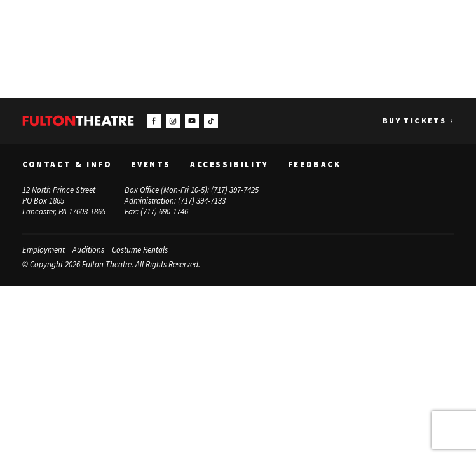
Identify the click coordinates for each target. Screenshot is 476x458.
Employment (44, 249)
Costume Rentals (140, 249)
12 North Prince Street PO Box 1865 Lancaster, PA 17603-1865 (64, 201)
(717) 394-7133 (202, 201)
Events (151, 165)
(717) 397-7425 (235, 190)
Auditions (88, 249)
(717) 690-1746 (164, 211)
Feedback (315, 165)
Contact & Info (67, 165)
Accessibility (229, 165)
